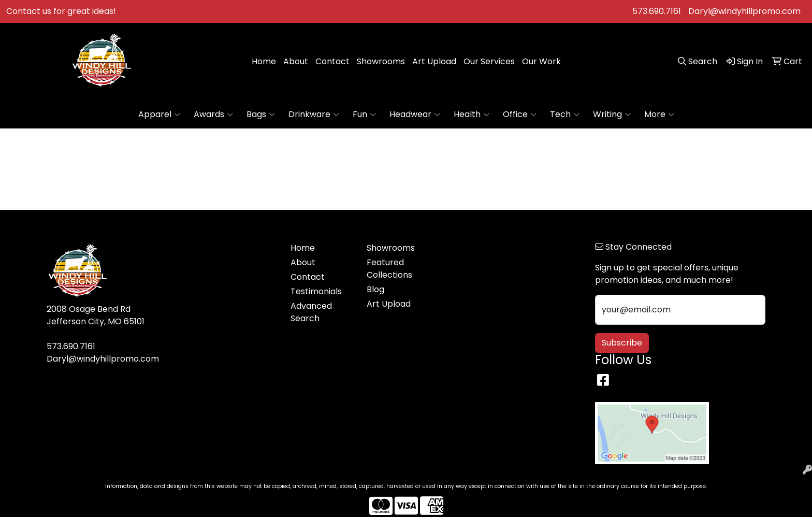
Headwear (415, 114)
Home (264, 61)
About (296, 61)
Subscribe (622, 343)
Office (520, 114)
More (659, 114)
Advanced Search (311, 312)
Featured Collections (389, 269)
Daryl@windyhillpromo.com (744, 11)
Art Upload (434, 61)
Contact (332, 61)
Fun (364, 114)
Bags (261, 114)
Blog (375, 289)
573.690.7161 (657, 11)
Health (472, 114)
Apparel (159, 114)
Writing (612, 114)
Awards (213, 114)
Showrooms (381, 61)
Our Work (541, 61)
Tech (565, 114)
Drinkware (314, 114)
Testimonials (316, 291)
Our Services (489, 61)
